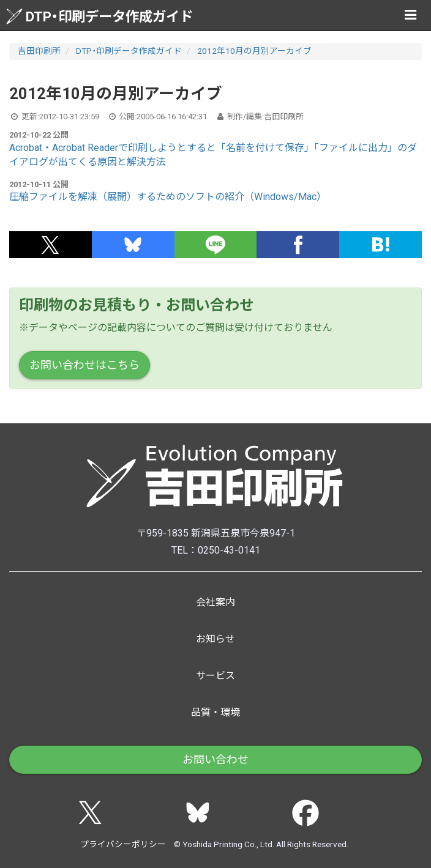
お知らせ (215, 639)
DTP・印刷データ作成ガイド (99, 16)
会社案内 (215, 602)
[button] (51, 245)
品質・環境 (215, 712)
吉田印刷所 (39, 51)
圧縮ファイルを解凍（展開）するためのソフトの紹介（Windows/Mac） (168, 197)
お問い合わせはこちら (84, 365)
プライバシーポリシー (123, 844)
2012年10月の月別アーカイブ (254, 51)
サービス (215, 676)
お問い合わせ (215, 759)
